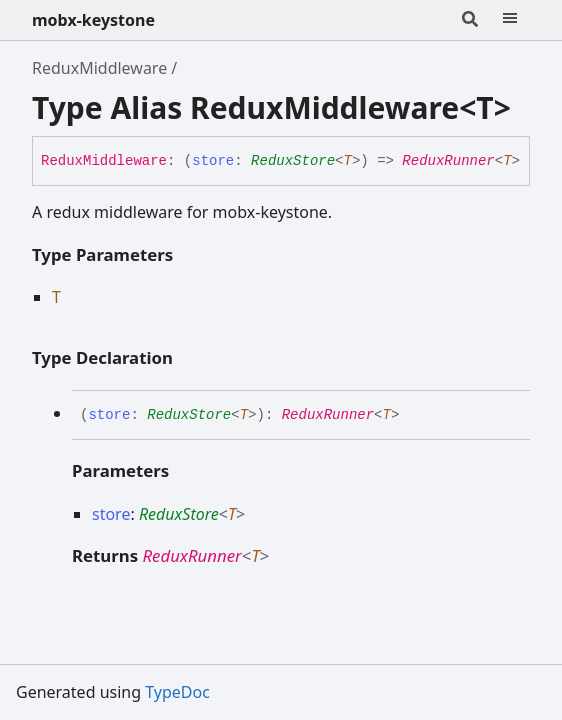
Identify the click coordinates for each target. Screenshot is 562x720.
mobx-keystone (93, 20)
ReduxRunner (448, 161)
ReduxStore (293, 161)
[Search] (470, 20)
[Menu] (510, 20)
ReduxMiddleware (99, 68)
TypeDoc (177, 692)
